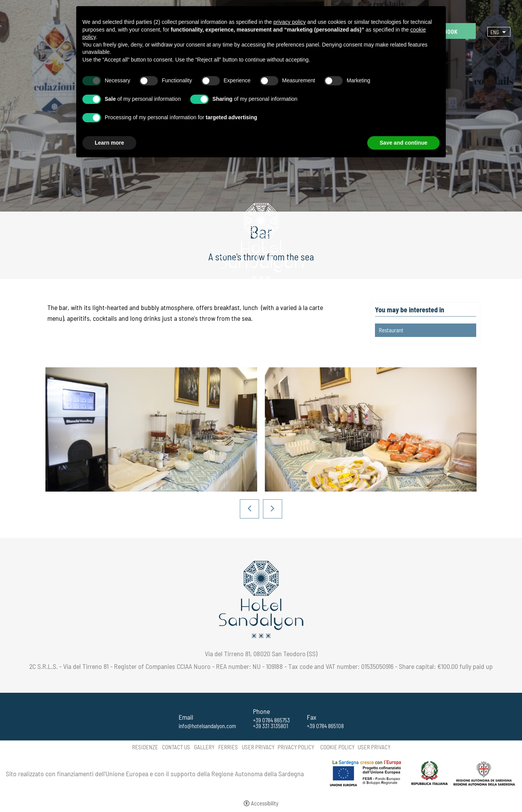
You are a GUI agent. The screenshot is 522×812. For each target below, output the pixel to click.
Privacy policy (296, 747)
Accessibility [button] (265, 803)
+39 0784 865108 (325, 726)
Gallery (204, 747)
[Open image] (151, 429)
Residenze (145, 747)
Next (273, 509)
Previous (249, 509)
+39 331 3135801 (271, 726)
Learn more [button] (109, 143)
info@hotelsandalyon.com (207, 726)
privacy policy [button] (289, 22)
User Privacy (258, 747)
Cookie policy (337, 747)
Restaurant (391, 330)
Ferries (228, 747)
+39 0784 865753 (271, 720)
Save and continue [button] (403, 143)
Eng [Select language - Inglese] (495, 32)
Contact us (176, 747)
